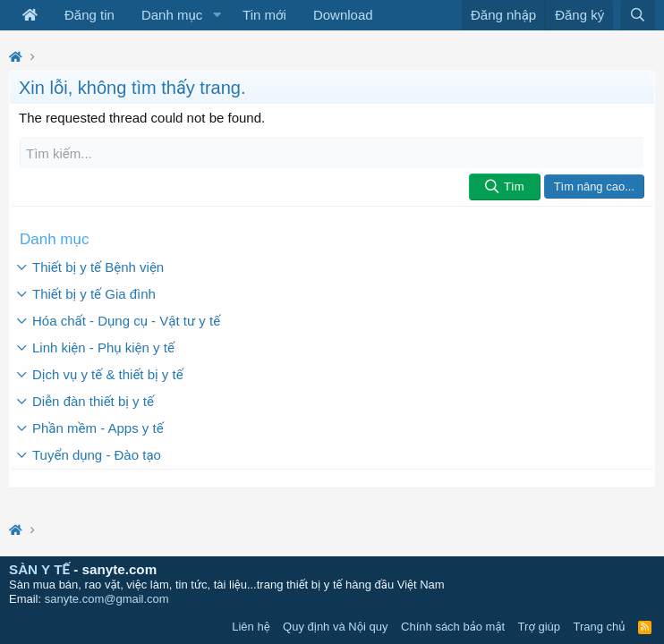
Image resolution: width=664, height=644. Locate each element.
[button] (217, 15)
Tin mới (264, 15)
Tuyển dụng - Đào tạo (97, 455)
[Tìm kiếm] (332, 153)
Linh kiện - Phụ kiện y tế (103, 347)
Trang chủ (600, 627)
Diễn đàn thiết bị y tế (93, 401)
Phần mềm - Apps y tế (98, 428)
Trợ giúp (539, 627)
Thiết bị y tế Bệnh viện (98, 267)
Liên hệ (251, 627)
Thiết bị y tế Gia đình (94, 294)
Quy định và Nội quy (336, 627)
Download (343, 15)
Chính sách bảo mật (453, 627)
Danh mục (172, 15)
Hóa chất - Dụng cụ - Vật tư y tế (126, 321)
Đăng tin (89, 15)
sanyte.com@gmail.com (107, 599)
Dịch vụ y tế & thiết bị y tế (108, 374)
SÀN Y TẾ (39, 569)
